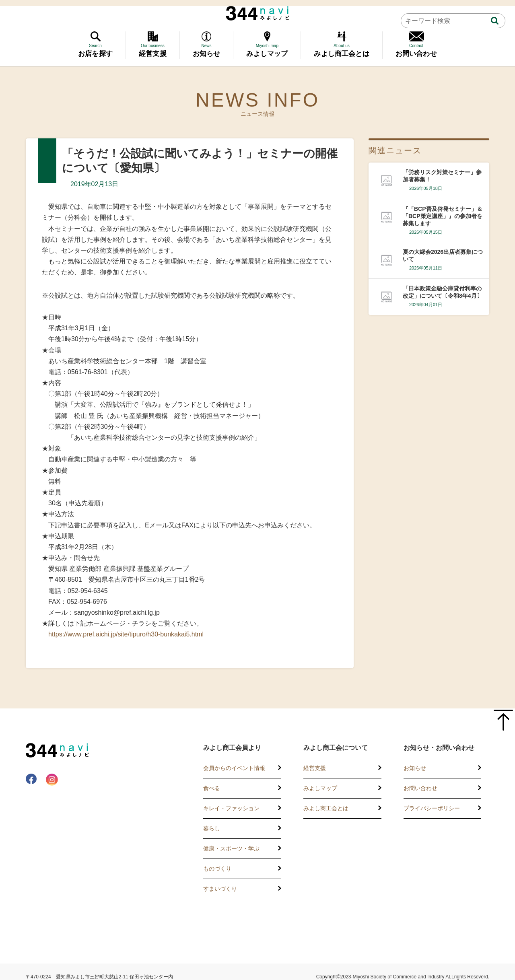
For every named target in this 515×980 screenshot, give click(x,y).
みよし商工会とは (326, 808)
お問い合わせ (420, 788)
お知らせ (415, 768)
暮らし (212, 828)
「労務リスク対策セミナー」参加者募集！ (442, 176)
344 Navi (258, 13)
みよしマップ (320, 788)
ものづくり (217, 869)
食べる (212, 788)
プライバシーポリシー (432, 808)
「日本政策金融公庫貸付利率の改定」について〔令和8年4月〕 (443, 292)
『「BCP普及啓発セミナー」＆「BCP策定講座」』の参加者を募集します (443, 216)
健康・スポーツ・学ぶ (231, 848)
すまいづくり (220, 889)
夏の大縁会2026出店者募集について (443, 255)
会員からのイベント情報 (234, 768)
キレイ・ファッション (231, 808)
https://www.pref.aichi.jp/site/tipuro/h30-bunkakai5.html (126, 634)
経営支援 (315, 768)
